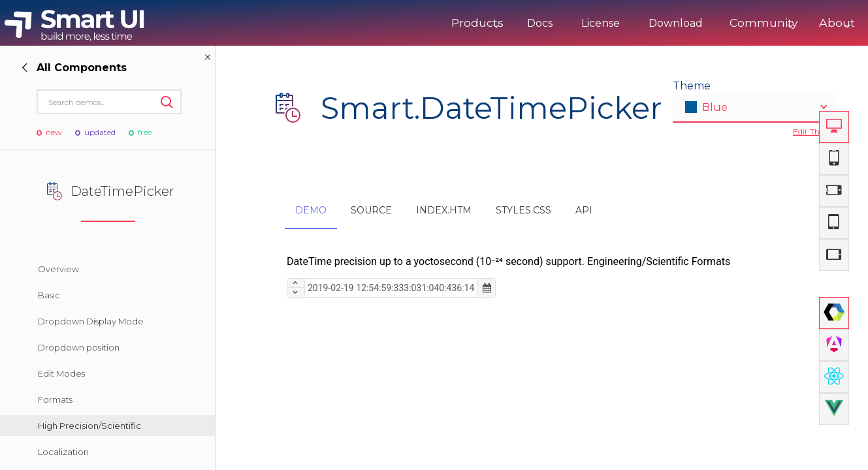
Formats (55, 399)
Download (636, 23)
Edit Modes (61, 373)
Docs (501, 23)
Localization (63, 452)
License (561, 23)
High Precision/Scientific (89, 426)
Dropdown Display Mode (91, 321)
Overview (58, 269)
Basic (49, 295)
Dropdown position (79, 347)
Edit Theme (814, 132)
